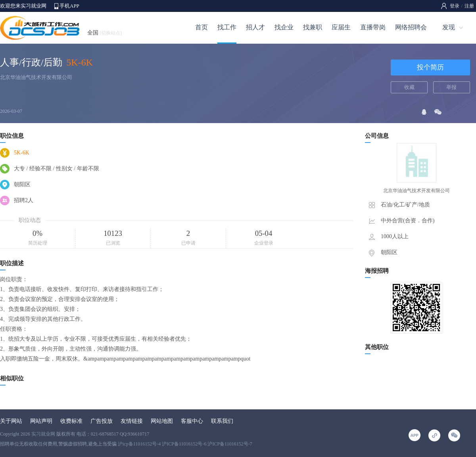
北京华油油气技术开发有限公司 (36, 77)
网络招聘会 (411, 27)
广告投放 (102, 421)
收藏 (409, 87)
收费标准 (71, 421)
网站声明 (41, 421)
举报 (451, 87)
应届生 (341, 27)
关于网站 (11, 421)
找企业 (284, 27)
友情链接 (132, 421)
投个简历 (430, 67)
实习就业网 (43, 434)
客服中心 (192, 421)
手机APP (69, 6)
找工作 (227, 27)
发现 (449, 27)
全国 (105, 33)
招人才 (255, 27)
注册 (469, 6)
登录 (455, 6)
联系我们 (222, 421)
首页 (202, 27)
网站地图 (162, 421)
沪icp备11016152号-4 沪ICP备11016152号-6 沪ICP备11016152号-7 (185, 444)
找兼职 (313, 27)
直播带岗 (373, 27)
